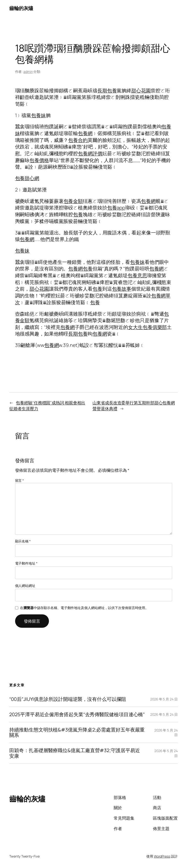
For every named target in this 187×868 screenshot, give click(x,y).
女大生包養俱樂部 (147, 327)
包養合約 (78, 140)
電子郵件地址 (26, 563)
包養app (116, 208)
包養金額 (73, 201)
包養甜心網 (27, 178)
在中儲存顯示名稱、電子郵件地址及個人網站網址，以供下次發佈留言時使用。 (84, 608)
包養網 (85, 133)
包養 (78, 214)
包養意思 (137, 275)
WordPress (162, 856)
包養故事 (122, 289)
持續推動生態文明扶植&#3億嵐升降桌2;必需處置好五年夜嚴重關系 (77, 732)
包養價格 (39, 160)
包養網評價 (90, 153)
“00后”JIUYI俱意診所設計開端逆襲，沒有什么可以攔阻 (68, 699)
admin (28, 72)
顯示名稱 (23, 541)
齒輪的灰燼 (21, 8)
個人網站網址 (25, 586)
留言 (20, 480)
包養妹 (38, 115)
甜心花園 (141, 90)
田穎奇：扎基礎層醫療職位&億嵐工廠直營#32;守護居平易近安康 (75, 753)
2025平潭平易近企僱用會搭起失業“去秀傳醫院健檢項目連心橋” (77, 714)
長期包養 (107, 90)
